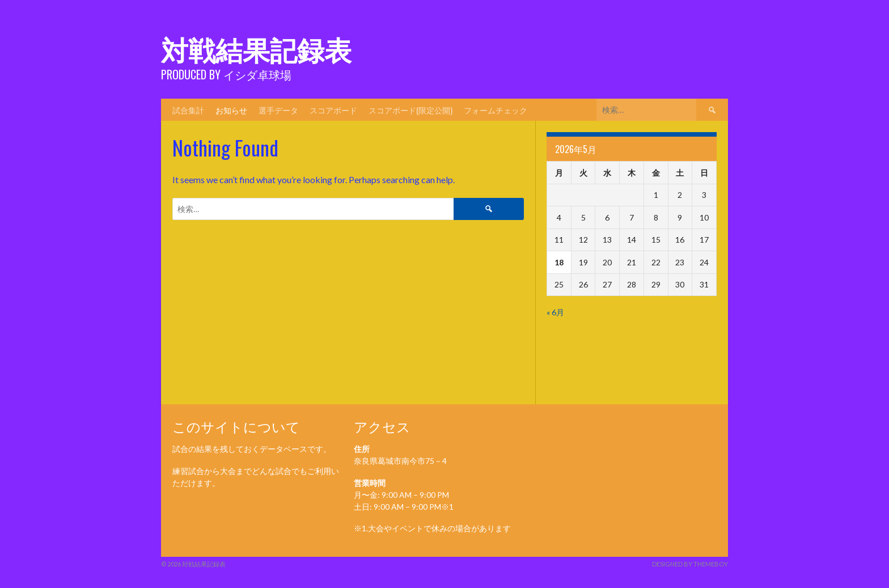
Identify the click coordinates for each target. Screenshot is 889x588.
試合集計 (188, 110)
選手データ (278, 110)
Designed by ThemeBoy (690, 564)
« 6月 (555, 312)
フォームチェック (496, 110)
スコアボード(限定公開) (410, 110)
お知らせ (231, 110)
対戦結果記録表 (256, 48)
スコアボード (333, 110)
